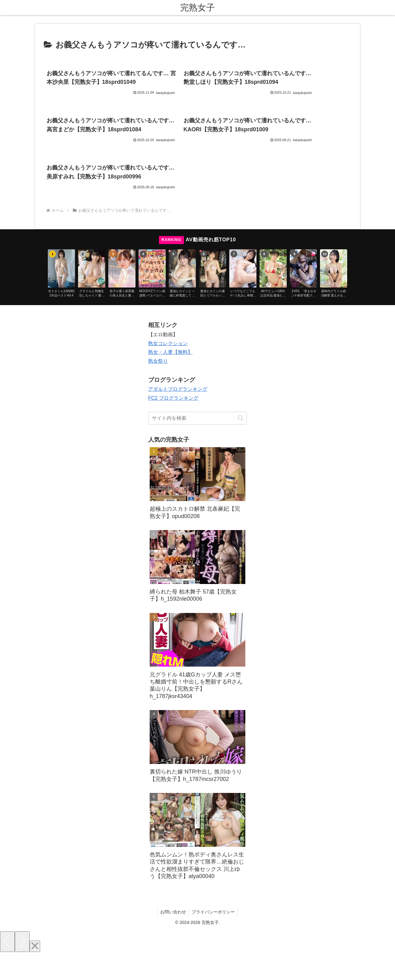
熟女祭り (158, 388)
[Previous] (7, 968)
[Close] (35, 973)
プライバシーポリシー (214, 939)
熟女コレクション (168, 370)
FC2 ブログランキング (173, 425)
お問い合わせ (173, 939)
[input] (197, 445)
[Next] (22, 968)
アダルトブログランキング (178, 416)
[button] (241, 445)
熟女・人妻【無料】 (170, 379)
